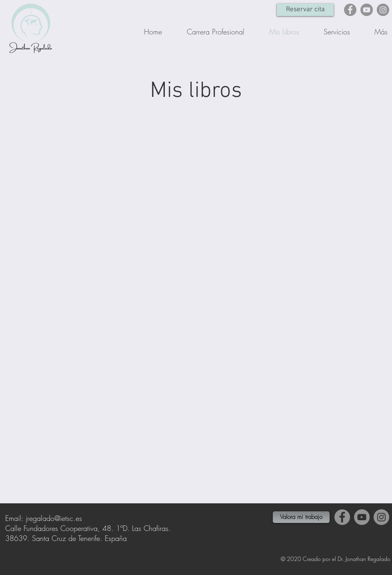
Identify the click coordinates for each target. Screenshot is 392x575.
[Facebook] (350, 10)
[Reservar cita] (305, 10)
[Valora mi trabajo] (301, 517)
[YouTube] (367, 10)
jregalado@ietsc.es (54, 518)
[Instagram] (383, 10)
